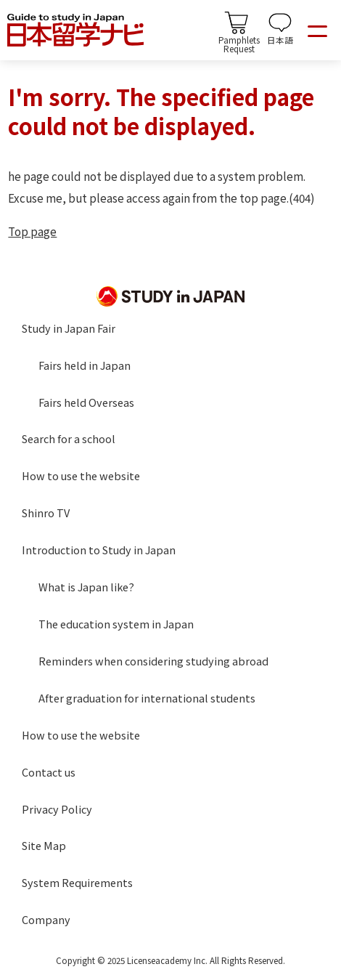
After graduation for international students (147, 698)
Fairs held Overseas (86, 402)
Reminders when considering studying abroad (153, 661)
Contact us (49, 772)
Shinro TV (46, 513)
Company (46, 919)
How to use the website (81, 475)
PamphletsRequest (239, 44)
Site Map (44, 845)
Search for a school (69, 438)
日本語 (280, 40)
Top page (32, 231)
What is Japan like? (86, 587)
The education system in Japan (116, 624)
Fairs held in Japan (85, 365)
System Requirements (77, 882)
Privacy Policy (57, 809)
